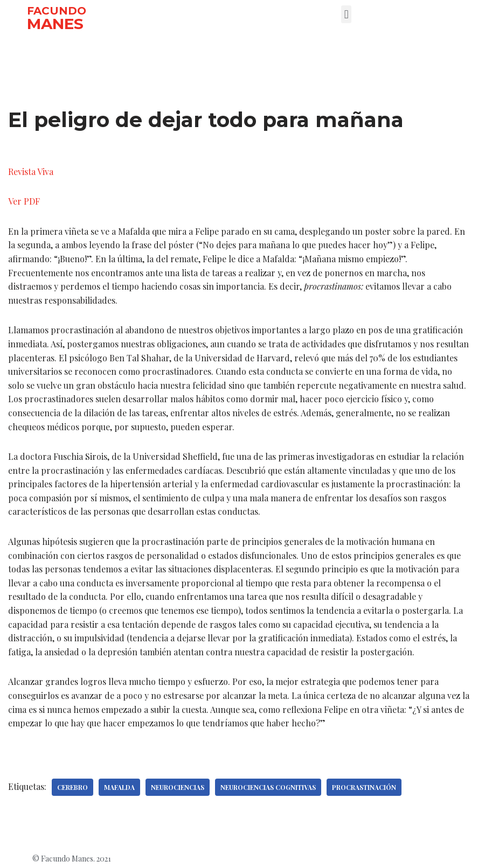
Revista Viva (31, 171)
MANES (55, 24)
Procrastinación (364, 787)
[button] (346, 14)
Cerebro (72, 787)
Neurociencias (178, 787)
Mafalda (119, 787)
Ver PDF (24, 201)
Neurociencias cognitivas (268, 787)
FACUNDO (57, 11)
